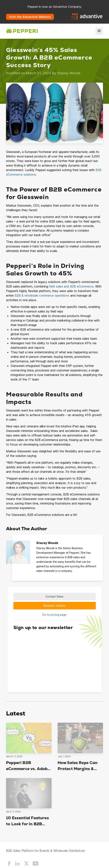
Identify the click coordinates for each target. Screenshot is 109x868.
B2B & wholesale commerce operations (42, 295)
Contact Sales (54, 596)
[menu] (99, 31)
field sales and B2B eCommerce (71, 286)
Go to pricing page (54, 615)
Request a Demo (55, 606)
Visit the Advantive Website (30, 17)
